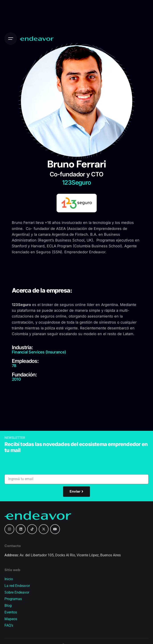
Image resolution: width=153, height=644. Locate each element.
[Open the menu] (11, 39)
